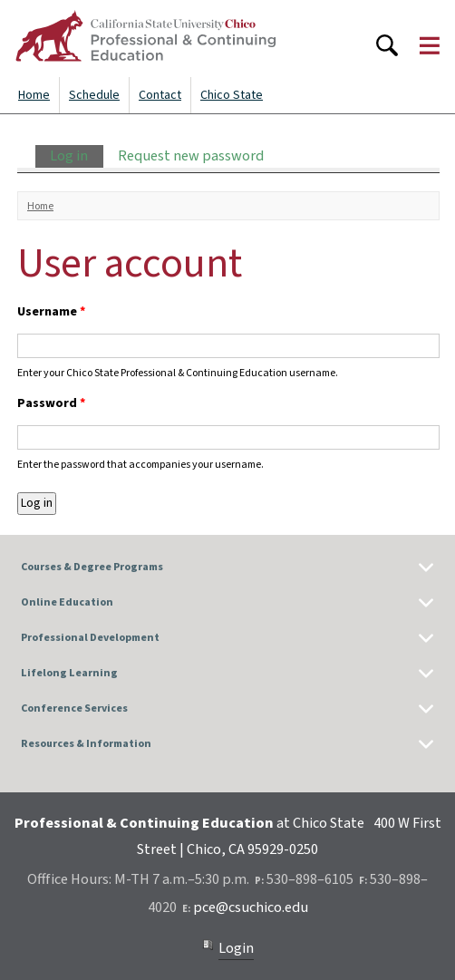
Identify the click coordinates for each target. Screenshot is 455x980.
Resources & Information (86, 744)
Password (51, 403)
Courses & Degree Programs (92, 567)
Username (51, 312)
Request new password (191, 156)
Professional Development (90, 638)
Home (34, 95)
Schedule (94, 95)
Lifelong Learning (69, 673)
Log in (76, 156)
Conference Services (74, 708)
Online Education (67, 602)
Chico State (232, 95)
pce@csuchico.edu (251, 907)
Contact (160, 95)
